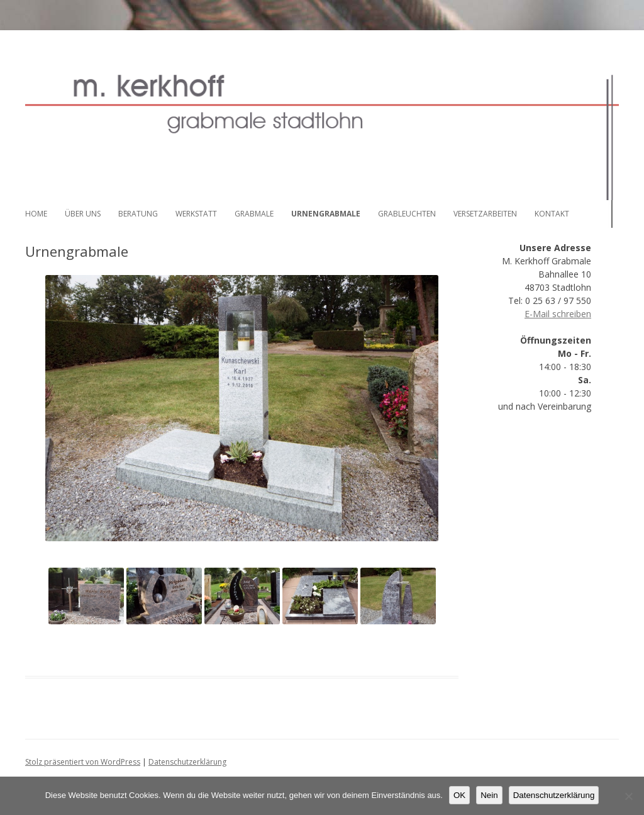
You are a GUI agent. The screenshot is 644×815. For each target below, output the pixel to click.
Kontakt (552, 214)
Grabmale (254, 214)
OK (459, 795)
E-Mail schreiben (558, 314)
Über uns (83, 214)
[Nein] (628, 796)
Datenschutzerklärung (187, 762)
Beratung (138, 214)
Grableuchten (407, 214)
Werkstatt (196, 214)
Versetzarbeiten (485, 214)
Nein (489, 795)
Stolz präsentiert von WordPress (83, 762)
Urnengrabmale (326, 214)
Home (36, 214)
